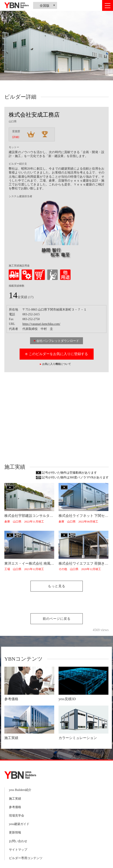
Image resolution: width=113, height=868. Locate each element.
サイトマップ (18, 850)
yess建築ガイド (19, 824)
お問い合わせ (18, 841)
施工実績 (15, 799)
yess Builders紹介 (20, 790)
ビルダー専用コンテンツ (26, 858)
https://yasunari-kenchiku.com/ (41, 324)
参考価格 (15, 807)
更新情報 (15, 832)
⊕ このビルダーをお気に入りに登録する (56, 354)
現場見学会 (17, 816)
